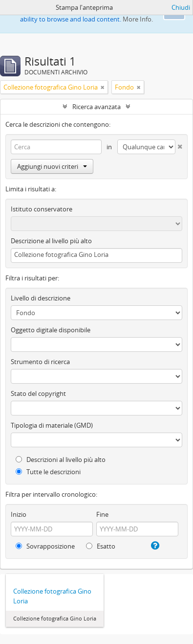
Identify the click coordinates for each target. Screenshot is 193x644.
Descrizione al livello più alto (51, 241)
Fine (102, 514)
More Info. (138, 19)
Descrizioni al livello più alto (61, 460)
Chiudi (181, 7)
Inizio (19, 514)
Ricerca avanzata (96, 107)
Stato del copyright (38, 393)
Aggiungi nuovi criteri (52, 166)
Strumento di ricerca (40, 362)
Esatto (101, 546)
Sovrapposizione (45, 546)
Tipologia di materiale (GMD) (52, 425)
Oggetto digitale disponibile (51, 330)
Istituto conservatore (42, 209)
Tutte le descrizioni (48, 472)
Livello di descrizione (41, 298)
